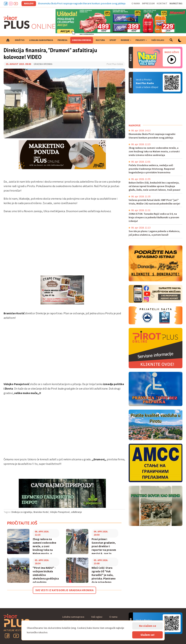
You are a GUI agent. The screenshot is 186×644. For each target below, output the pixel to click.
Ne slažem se (148, 626)
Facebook (6, 4)
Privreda (62, 40)
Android (172, 83)
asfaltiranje (76, 512)
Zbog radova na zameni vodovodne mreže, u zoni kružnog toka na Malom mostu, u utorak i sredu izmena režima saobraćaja (44, 552)
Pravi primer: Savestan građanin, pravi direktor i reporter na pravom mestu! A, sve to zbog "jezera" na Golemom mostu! (104, 550)
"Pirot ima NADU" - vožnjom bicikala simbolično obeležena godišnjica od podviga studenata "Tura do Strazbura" (46, 579)
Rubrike (125, 40)
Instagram (11, 4)
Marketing (176, 4)
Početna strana (8, 40)
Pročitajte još (22, 523)
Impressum (148, 4)
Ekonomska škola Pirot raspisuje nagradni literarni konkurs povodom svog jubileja (82, 4)
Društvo (20, 40)
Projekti (140, 40)
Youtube (16, 4)
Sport (113, 40)
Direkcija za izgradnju (22, 512)
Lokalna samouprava (41, 40)
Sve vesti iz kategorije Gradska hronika (64, 590)
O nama (136, 4)
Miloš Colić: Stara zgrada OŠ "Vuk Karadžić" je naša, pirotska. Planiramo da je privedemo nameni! (104, 577)
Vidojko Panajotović (60, 512)
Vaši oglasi (158, 40)
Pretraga (171, 40)
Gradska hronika (82, 40)
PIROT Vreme (156, 109)
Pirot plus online (30, 22)
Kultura (100, 40)
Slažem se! (147, 635)
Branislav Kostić (41, 512)
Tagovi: (7, 512)
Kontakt (162, 4)
